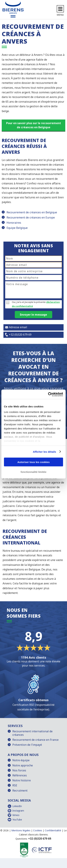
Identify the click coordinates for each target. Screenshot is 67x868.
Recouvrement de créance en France (35, 740)
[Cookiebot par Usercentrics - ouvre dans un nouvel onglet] (48, 394)
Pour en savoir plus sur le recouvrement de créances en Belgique (34, 125)
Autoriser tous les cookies (33, 462)
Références (20, 775)
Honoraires (14, 223)
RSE (15, 785)
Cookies (38, 830)
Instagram (18, 811)
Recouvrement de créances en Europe (31, 217)
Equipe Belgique (17, 228)
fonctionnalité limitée (33, 472)
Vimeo (16, 815)
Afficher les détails (44, 452)
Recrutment (20, 791)
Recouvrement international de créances (32, 733)
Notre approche (23, 765)
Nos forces (19, 770)
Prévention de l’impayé (27, 745)
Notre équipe (21, 760)
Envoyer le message (33, 315)
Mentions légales (21, 830)
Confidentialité (53, 830)
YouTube (17, 820)
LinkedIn (17, 806)
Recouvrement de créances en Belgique (32, 212)
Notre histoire (22, 780)
